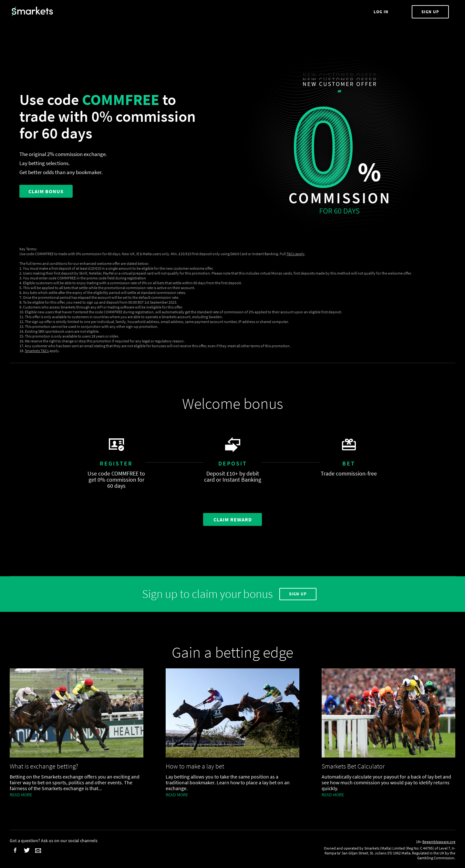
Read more (21, 795)
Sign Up (430, 12)
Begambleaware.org (439, 842)
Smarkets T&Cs (37, 351)
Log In (382, 12)
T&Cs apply (295, 254)
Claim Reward (233, 519)
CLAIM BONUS (46, 191)
